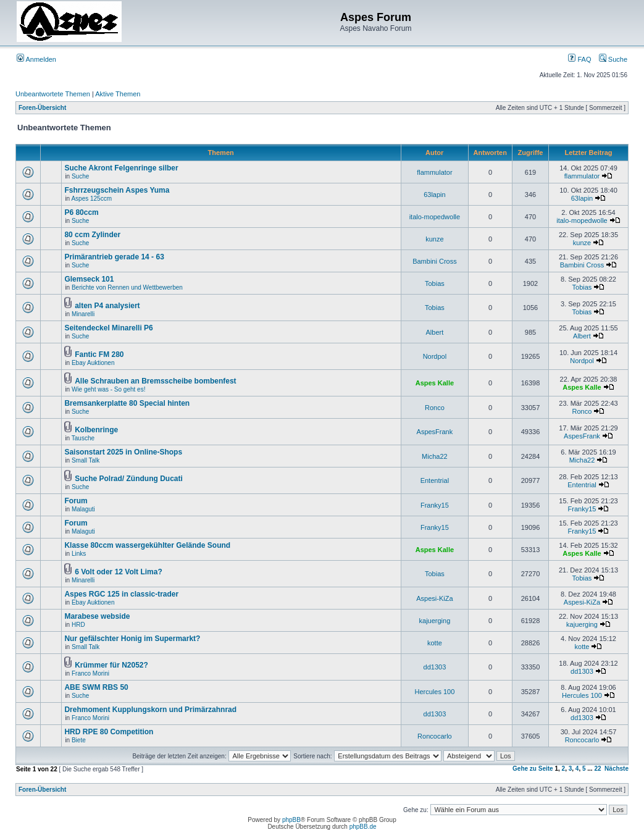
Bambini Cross (435, 261)
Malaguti (83, 509)
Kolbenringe (96, 430)
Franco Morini (90, 673)
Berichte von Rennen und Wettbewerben (127, 287)
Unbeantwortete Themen (53, 94)
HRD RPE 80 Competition (109, 732)
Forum (76, 501)
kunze (434, 239)
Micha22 (435, 456)
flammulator (434, 172)
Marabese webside (97, 616)
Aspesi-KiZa (434, 598)
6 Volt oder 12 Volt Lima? (119, 572)
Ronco (435, 408)
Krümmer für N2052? (111, 665)
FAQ (579, 59)
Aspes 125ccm (91, 199)
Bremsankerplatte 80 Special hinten (127, 403)
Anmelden (36, 59)
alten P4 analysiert (107, 306)
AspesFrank (435, 432)
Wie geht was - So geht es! (109, 389)
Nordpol (435, 356)
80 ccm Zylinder (92, 235)
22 (597, 769)
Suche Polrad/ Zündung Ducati (129, 479)
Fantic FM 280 (99, 354)
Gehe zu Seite (533, 769)
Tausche (83, 438)
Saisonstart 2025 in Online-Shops (123, 452)
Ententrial (435, 480)
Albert (435, 332)
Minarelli (83, 314)
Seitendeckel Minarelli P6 (108, 328)
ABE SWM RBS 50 (96, 687)
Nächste (617, 769)
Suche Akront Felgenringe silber (121, 168)
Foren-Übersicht (42, 108)
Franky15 (435, 505)
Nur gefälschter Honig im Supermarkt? (132, 639)
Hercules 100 (434, 692)
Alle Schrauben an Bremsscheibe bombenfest (155, 381)
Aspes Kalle (435, 383)
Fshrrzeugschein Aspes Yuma (117, 190)
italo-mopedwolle (435, 217)
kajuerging (435, 621)
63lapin (434, 195)
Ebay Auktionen (93, 363)
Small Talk (86, 460)
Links (79, 554)
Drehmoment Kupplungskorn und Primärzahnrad (150, 710)
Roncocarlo (435, 736)
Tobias (435, 283)
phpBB (291, 820)
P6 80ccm (81, 212)
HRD (78, 625)
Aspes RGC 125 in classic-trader (121, 594)
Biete (79, 740)
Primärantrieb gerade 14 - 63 (114, 257)
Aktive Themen (118, 94)
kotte (435, 643)
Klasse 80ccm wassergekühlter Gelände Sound (147, 545)
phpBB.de (363, 827)
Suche (613, 59)
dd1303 (435, 667)
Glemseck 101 (89, 279)
